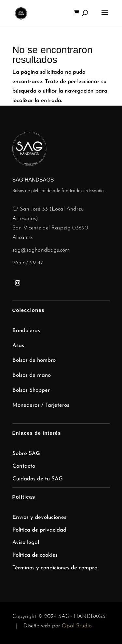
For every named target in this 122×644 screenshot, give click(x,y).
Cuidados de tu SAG (38, 479)
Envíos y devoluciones (39, 517)
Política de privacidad (39, 530)
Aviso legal (26, 542)
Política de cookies (35, 555)
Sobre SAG (26, 454)
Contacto (24, 466)
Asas (18, 346)
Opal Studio (77, 626)
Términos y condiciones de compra (55, 568)
